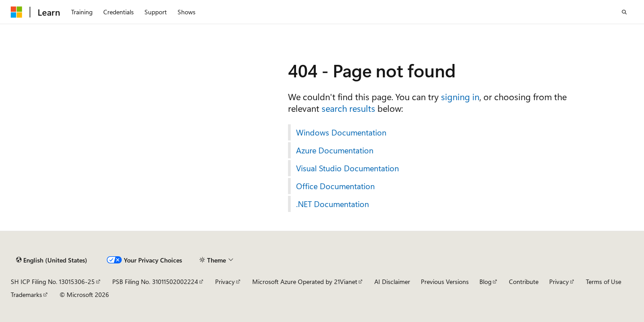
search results (348, 108)
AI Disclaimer (392, 282)
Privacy (225, 282)
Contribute (524, 282)
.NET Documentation (333, 204)
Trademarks (26, 294)
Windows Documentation (341, 132)
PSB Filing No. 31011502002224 (155, 282)
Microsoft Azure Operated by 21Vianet (305, 282)
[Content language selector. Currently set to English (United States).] (52, 260)
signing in (460, 96)
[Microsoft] (17, 12)
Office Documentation (335, 186)
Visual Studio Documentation (347, 168)
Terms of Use (604, 282)
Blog (485, 282)
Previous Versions (445, 282)
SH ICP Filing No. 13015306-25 (53, 282)
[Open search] (624, 12)
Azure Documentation (335, 150)
